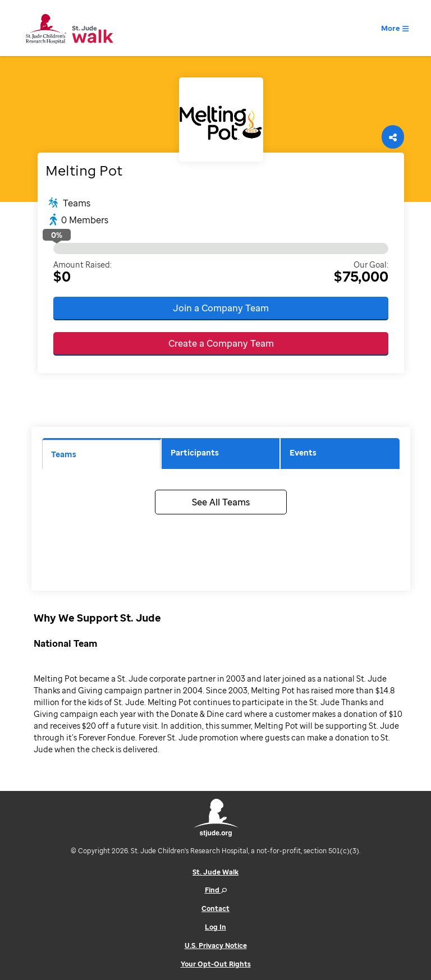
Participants (195, 452)
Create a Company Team (221, 343)
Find (216, 890)
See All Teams (221, 502)
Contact (215, 908)
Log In (215, 927)
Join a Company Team (221, 308)
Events (303, 452)
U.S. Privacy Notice (216, 946)
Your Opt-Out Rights (216, 964)
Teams (64, 454)
